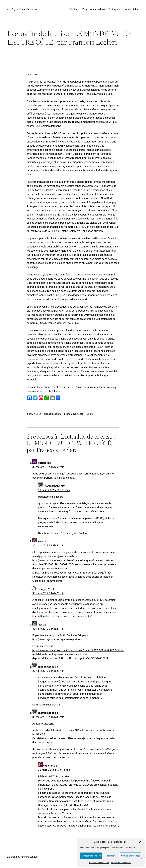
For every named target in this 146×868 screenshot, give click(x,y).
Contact (74, 9)
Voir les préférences (131, 856)
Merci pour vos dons (93, 9)
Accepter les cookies (91, 856)
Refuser (111, 856)
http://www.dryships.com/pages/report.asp (57, 639)
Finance (79, 414)
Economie (69, 414)
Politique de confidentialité (99, 863)
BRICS (90, 414)
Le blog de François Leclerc (22, 9)
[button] (140, 842)
